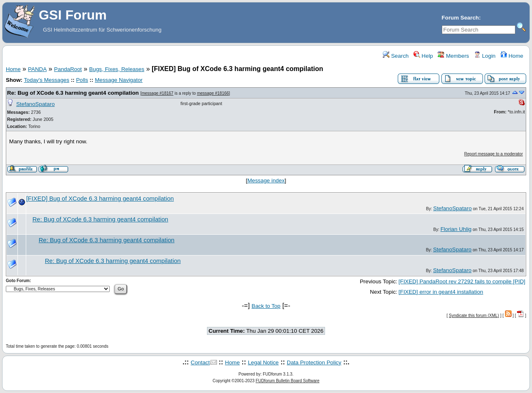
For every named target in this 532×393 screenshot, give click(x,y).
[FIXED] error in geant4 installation (441, 292)
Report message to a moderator (494, 154)
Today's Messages (46, 80)
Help (423, 56)
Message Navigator (119, 80)
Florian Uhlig (456, 229)
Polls (82, 80)
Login (485, 56)
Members (453, 56)
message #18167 (157, 93)
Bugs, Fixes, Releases (117, 69)
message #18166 (213, 93)
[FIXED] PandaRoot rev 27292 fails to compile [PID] (462, 281)
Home (512, 56)
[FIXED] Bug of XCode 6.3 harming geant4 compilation (100, 199)
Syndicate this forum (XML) (474, 316)
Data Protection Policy (314, 362)
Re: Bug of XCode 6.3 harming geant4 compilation (73, 93)
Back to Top (266, 306)
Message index (266, 181)
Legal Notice (263, 362)
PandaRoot (68, 69)
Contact (200, 362)
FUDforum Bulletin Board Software (287, 381)
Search (396, 56)
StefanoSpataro (36, 104)
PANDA (37, 69)
